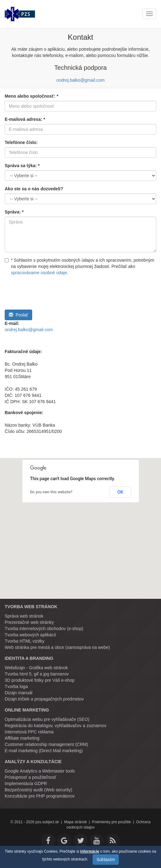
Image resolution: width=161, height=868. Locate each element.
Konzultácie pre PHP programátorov (40, 796)
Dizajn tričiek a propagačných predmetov (44, 699)
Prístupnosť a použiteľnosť (30, 777)
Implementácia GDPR (26, 783)
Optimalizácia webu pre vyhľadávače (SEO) (47, 719)
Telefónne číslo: (21, 142)
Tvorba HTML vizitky (25, 641)
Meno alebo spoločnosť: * (32, 96)
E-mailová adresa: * (25, 119)
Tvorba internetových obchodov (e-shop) (44, 629)
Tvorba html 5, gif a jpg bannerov (37, 674)
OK (121, 492)
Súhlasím (106, 860)
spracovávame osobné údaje (39, 273)
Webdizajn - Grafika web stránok (36, 668)
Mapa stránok (75, 822)
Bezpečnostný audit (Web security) (38, 790)
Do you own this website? (51, 492)
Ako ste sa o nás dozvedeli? (34, 189)
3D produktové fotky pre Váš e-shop (40, 680)
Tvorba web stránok (31, 607)
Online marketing (27, 710)
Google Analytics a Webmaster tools (40, 771)
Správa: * (14, 212)
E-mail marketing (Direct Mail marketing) (44, 751)
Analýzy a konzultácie (33, 762)
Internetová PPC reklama (29, 732)
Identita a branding (29, 658)
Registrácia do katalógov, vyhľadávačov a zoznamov (55, 726)
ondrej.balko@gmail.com (80, 80)
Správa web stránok (24, 616)
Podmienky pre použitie (111, 822)
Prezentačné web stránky (29, 622)
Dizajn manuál (19, 693)
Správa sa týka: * (22, 166)
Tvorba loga (16, 686)
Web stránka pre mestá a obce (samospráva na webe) (57, 647)
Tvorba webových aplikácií (30, 635)
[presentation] (52, 291)
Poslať (18, 315)
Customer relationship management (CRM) (46, 744)
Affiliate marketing (22, 738)
